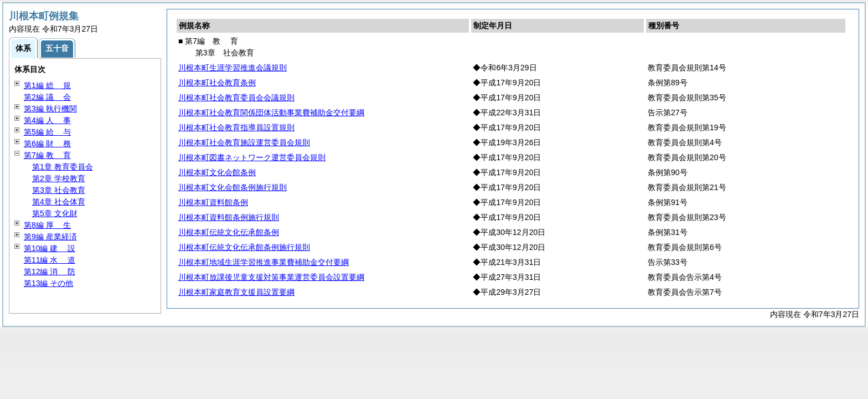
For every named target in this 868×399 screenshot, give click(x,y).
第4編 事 (47, 120)
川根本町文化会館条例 (217, 172)
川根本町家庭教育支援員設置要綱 (236, 292)
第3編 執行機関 (50, 109)
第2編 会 (47, 97)
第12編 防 (50, 272)
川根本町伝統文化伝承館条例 (229, 232)
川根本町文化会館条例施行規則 (232, 187)
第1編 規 (47, 85)
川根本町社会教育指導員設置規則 (236, 127)
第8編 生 (47, 225)
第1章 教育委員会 (63, 167)
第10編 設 (50, 248)
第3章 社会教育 (59, 190)
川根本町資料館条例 (213, 202)
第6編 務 (47, 144)
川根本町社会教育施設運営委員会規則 (244, 142)
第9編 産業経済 (50, 237)
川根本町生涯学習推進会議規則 (232, 68)
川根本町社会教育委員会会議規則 (236, 98)
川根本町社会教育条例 (217, 83)
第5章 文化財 (55, 213)
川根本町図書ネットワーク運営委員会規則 (252, 157)
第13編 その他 (48, 283)
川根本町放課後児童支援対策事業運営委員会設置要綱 (271, 277)
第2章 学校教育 (59, 178)
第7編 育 (47, 155)
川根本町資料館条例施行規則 (229, 217)
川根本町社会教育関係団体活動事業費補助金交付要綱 (271, 112)
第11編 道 (50, 260)
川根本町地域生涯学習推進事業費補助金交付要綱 (263, 262)
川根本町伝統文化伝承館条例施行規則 (244, 247)
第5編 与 (47, 132)
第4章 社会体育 (59, 202)
